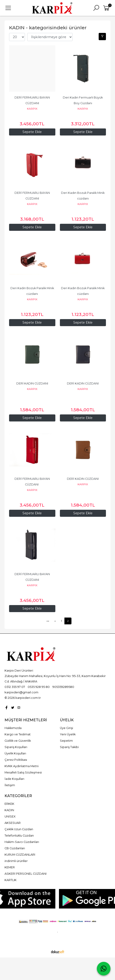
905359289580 (63, 687)
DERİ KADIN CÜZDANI (32, 383)
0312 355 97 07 (15, 687)
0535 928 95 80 (39, 687)
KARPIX (32, 109)
